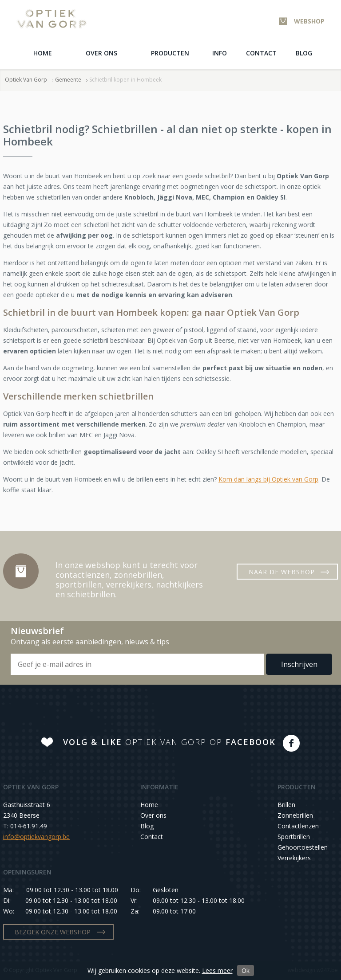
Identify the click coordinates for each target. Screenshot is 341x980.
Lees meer (217, 970)
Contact (261, 53)
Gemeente (68, 80)
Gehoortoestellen (303, 847)
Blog (304, 53)
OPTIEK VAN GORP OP (169, 742)
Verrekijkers (294, 858)
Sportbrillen (294, 837)
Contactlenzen (298, 826)
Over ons (101, 53)
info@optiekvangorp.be (36, 837)
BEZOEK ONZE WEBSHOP (53, 932)
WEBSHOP (309, 21)
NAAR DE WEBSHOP (282, 572)
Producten (170, 53)
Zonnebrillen (295, 815)
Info (220, 53)
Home (43, 53)
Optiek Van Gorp (52, 19)
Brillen (286, 805)
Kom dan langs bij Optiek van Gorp (268, 479)
